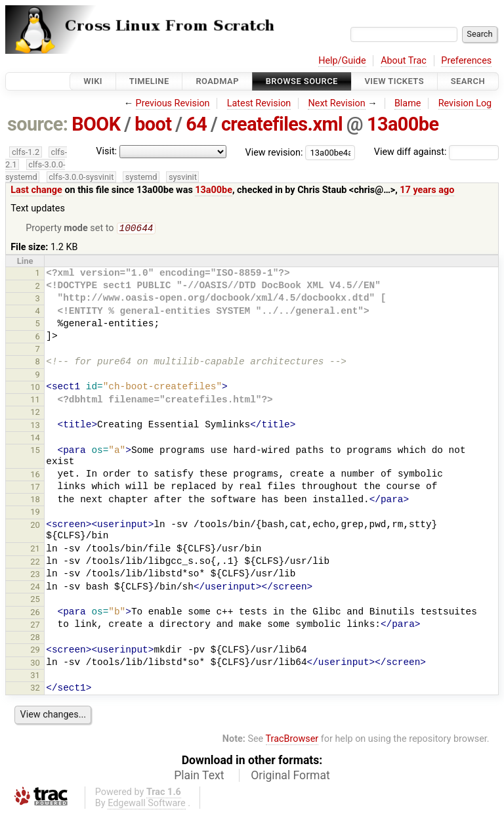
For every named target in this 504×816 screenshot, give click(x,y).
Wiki (93, 81)
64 (196, 124)
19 (35, 513)
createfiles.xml (282, 124)
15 (35, 451)
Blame (408, 103)
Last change (36, 190)
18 (35, 501)
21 (35, 550)
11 (35, 401)
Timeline (149, 81)
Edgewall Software (147, 805)
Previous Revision (173, 103)
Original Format (290, 777)
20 (35, 526)
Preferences (466, 61)
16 (35, 476)
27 (35, 626)
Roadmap (217, 81)
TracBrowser (292, 740)
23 (35, 575)
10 (35, 388)
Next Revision (336, 103)
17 (35, 488)
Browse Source (302, 81)
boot (153, 124)
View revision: (274, 152)
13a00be (403, 124)
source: (38, 124)
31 (35, 676)
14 (35, 439)
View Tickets (394, 81)
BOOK (96, 124)
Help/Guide (342, 61)
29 (35, 651)
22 (35, 563)
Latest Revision (259, 103)
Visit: (106, 151)
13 (35, 426)
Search (468, 81)
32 (35, 689)
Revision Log (465, 103)
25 (35, 600)
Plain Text (199, 777)
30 (35, 664)
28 (35, 638)
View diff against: (436, 152)
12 (35, 413)
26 (35, 613)
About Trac (404, 61)
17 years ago (427, 190)
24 (35, 588)
